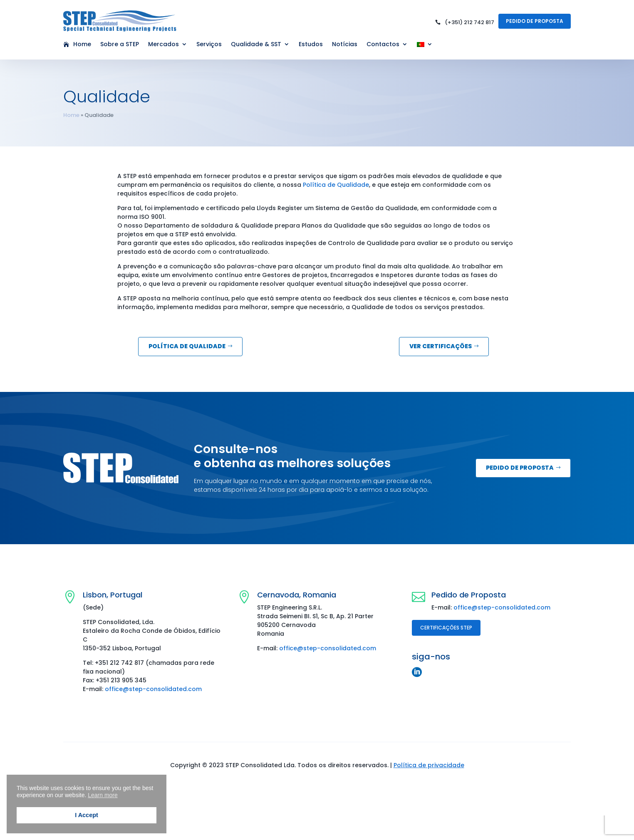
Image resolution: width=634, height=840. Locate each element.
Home (82, 45)
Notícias (345, 45)
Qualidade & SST (256, 45)
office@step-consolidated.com (153, 689)
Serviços (209, 45)
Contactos (383, 45)
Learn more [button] (103, 795)
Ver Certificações (441, 346)
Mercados (163, 45)
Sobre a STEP (120, 45)
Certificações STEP (446, 628)
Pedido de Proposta (535, 21)
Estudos (311, 45)
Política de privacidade (429, 765)
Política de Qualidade (336, 185)
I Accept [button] (86, 815)
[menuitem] (425, 46)
